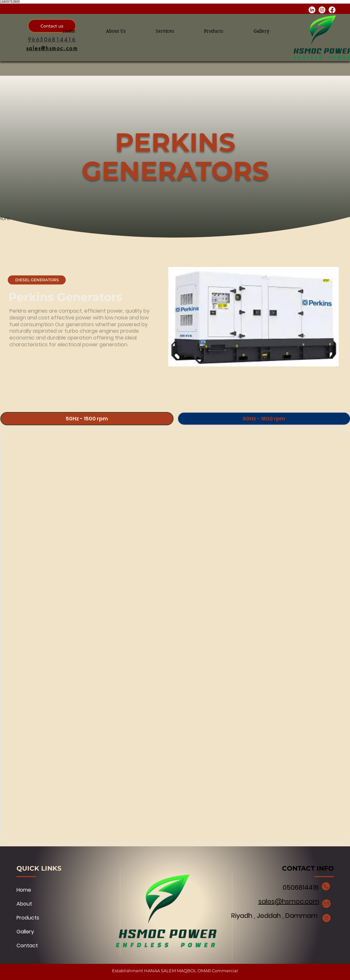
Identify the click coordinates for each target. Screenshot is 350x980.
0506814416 (300, 887)
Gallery (25, 932)
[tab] (87, 419)
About (24, 904)
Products (28, 918)
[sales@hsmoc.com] (52, 48)
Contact (27, 946)
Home (24, 890)
